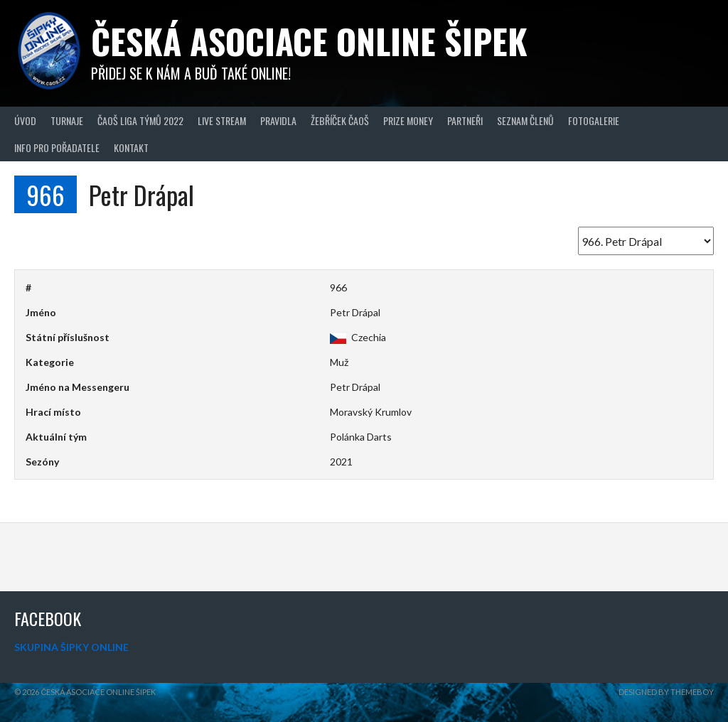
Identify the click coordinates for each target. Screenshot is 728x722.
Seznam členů (525, 120)
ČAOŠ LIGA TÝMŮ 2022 (140, 120)
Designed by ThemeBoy (666, 692)
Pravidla (278, 120)
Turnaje (67, 120)
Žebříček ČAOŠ (340, 120)
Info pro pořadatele (57, 147)
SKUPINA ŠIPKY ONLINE (71, 647)
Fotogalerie (594, 120)
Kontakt (131, 147)
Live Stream (222, 120)
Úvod (25, 120)
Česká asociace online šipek (309, 41)
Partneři (465, 120)
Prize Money (408, 120)
